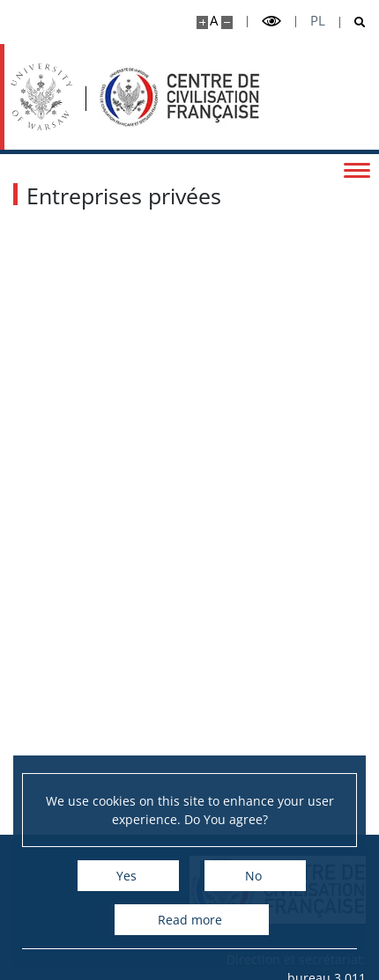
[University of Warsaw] (41, 97)
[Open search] (353, 22)
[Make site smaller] (227, 22)
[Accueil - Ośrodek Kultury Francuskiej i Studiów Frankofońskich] (179, 97)
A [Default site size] (214, 21)
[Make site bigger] (202, 22)
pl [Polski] (318, 21)
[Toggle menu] (357, 169)
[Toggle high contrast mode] (271, 22)
